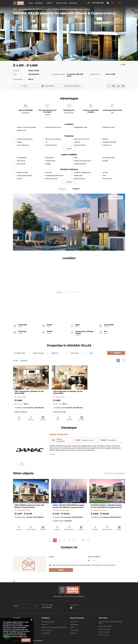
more (69, 149)
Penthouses (74, 625)
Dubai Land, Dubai (100, 510)
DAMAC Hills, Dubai (24, 510)
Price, (91, 353)
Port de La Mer (104, 635)
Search (117, 353)
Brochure (31, 420)
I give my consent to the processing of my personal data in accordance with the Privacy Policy (84, 565)
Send (61, 570)
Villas (72, 627)
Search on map (47, 630)
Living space (75, 353)
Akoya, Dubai (21, 397)
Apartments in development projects (54, 627)
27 (83, 540)
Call (25, 86)
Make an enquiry (72, 86)
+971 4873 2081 (98, 3)
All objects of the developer (115, 473)
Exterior (62, 189)
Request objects (31, 530)
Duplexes (73, 633)
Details (52, 454)
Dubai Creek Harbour (106, 626)
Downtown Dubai (105, 629)
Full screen (117, 197)
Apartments (74, 622)
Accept (26, 640)
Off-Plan (44, 625)
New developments (48, 622)
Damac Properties (21, 412)
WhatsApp (50, 86)
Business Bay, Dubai (62, 510)
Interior (76, 189)
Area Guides (46, 633)
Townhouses (74, 630)
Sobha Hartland (104, 632)
